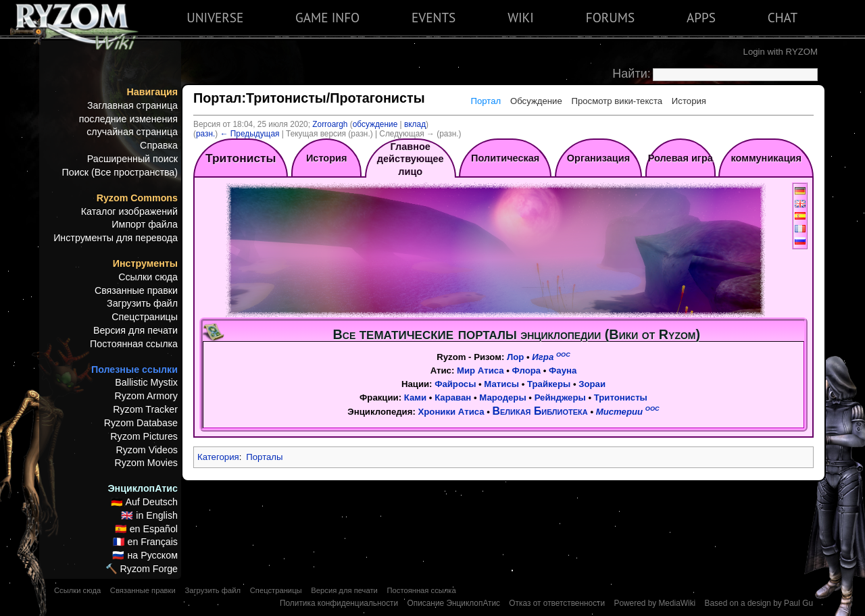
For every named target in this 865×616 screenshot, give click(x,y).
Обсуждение (536, 101)
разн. (205, 134)
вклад (415, 124)
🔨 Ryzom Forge (142, 569)
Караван (453, 397)
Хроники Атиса (451, 412)
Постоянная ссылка (134, 344)
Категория (218, 457)
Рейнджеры (560, 397)
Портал (486, 101)
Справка (159, 145)
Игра (551, 357)
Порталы (264, 457)
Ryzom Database (141, 423)
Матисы (501, 384)
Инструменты (145, 263)
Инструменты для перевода (116, 238)
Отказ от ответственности (557, 603)
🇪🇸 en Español (146, 529)
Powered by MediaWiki (654, 603)
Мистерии (628, 412)
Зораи (592, 384)
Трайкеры (549, 384)
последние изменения (128, 119)
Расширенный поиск (132, 159)
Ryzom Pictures (144, 436)
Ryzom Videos (147, 450)
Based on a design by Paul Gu (759, 603)
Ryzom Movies (146, 463)
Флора (527, 370)
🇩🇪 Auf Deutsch (144, 502)
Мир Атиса (480, 370)
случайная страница (132, 132)
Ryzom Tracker (145, 409)
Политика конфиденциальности (339, 603)
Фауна (563, 370)
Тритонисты (621, 397)
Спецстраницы (145, 317)
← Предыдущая (250, 134)
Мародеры (502, 397)
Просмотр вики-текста (617, 101)
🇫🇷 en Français (145, 542)
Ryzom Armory (146, 396)
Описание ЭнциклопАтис (453, 603)
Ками (415, 397)
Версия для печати (135, 330)
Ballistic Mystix (146, 382)
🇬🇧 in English (149, 515)
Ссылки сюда (148, 277)
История (689, 101)
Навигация (152, 92)
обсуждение (375, 124)
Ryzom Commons (137, 198)
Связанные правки (136, 290)
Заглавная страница (132, 105)
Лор (515, 357)
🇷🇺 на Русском (145, 555)
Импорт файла (145, 224)
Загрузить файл (142, 303)
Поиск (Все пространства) (120, 172)
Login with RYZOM (781, 52)
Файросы (455, 384)
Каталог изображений (129, 211)
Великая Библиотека (540, 411)
